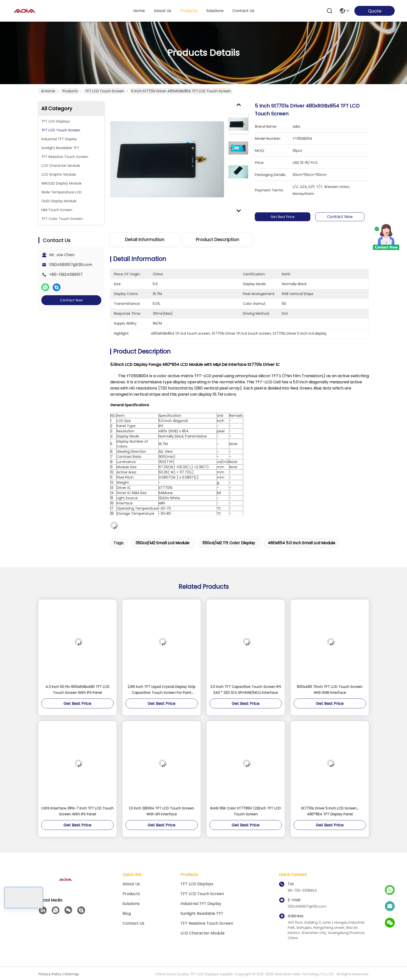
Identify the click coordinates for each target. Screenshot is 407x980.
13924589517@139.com (71, 265)
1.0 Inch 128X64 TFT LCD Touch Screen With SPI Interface (161, 811)
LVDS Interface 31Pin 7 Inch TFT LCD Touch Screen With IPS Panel (77, 811)
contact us (243, 11)
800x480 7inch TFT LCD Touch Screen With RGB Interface (330, 690)
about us (162, 11)
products (189, 11)
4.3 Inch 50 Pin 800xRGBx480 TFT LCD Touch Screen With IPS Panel (77, 690)
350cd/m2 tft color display (229, 543)
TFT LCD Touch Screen (105, 91)
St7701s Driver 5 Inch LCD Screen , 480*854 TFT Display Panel (330, 811)
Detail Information (145, 240)
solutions (215, 11)
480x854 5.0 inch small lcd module (301, 543)
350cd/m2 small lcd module (162, 543)
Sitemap (72, 974)
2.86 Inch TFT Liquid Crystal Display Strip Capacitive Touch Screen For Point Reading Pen (162, 690)
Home (139, 11)
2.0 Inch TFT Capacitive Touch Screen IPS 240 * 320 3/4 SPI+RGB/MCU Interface (246, 690)
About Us (131, 884)
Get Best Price (285, 217)
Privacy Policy (50, 974)
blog (127, 913)
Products (70, 91)
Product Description (217, 240)
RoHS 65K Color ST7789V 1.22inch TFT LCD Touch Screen (246, 811)
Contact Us (133, 923)
